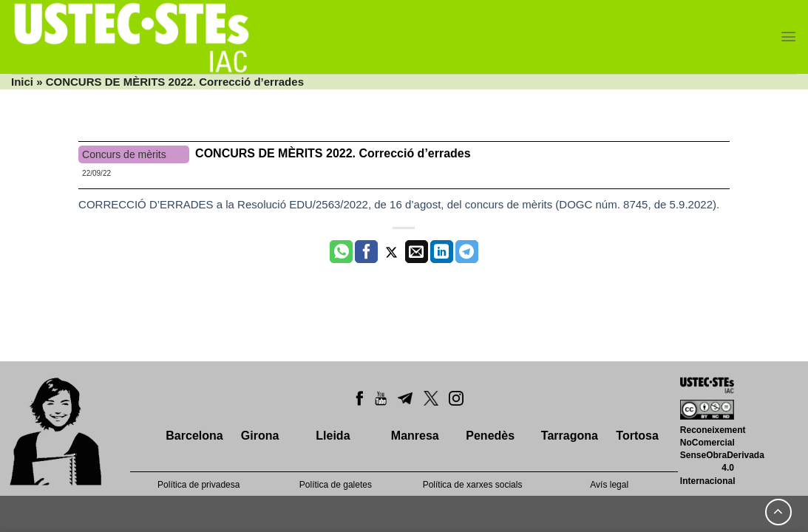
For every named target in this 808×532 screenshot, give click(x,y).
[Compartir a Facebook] (366, 252)
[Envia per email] (417, 252)
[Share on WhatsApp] (341, 252)
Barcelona (194, 436)
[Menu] (788, 37)
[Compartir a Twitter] (391, 252)
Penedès (490, 436)
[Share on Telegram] (467, 252)
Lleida (333, 436)
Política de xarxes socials (473, 485)
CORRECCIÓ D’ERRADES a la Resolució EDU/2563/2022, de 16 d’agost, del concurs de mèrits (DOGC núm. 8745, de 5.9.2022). (399, 204)
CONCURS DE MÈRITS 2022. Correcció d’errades (333, 153)
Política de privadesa (198, 485)
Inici (22, 82)
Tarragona (570, 436)
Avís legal (609, 485)
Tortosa (637, 436)
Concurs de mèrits (124, 154)
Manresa (415, 436)
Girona (260, 436)
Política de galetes (336, 485)
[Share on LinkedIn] (442, 252)
